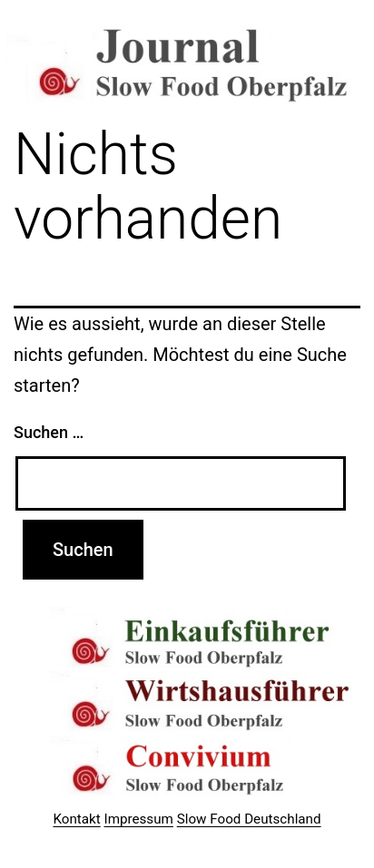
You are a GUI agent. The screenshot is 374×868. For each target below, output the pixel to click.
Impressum (139, 819)
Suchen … (49, 432)
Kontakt (76, 819)
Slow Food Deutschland (249, 819)
